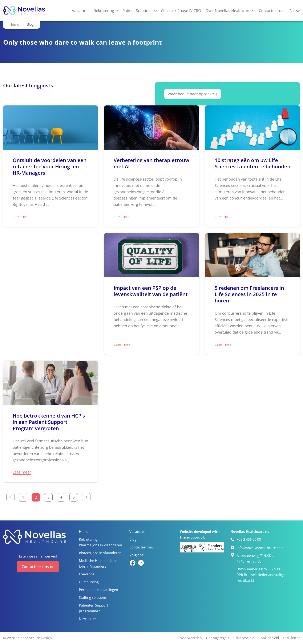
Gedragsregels (218, 638)
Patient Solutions (138, 11)
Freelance (87, 574)
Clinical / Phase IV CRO (181, 11)
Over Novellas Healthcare (228, 11)
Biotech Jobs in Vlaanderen (100, 553)
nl (292, 11)
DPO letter (292, 638)
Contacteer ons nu (38, 566)
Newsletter (88, 619)
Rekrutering (104, 11)
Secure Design (40, 638)
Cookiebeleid (269, 638)
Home (14, 24)
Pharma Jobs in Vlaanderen (100, 545)
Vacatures (81, 11)
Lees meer (22, 217)
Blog (133, 540)
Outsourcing (89, 582)
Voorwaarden (191, 638)
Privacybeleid (244, 638)
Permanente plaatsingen (98, 590)
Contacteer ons (272, 11)
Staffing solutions (93, 598)
